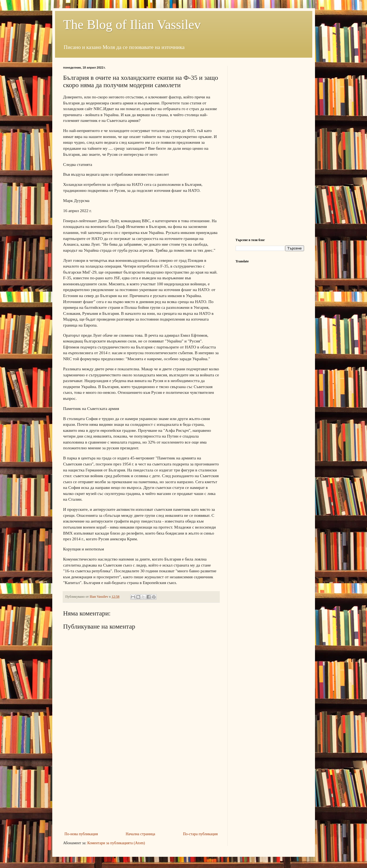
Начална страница (140, 834)
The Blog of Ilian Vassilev (132, 24)
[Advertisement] (141, 790)
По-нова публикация (81, 834)
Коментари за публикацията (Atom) (116, 843)
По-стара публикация (200, 834)
